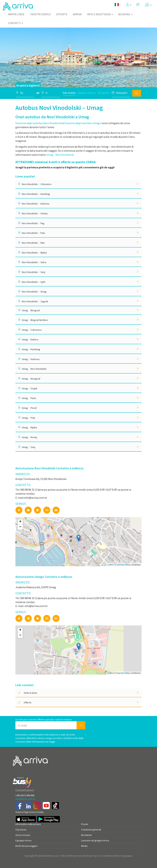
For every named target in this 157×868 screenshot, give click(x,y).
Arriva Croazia (23, 835)
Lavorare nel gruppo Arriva (95, 840)
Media (84, 846)
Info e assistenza (100, 14)
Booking (125, 14)
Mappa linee (16, 14)
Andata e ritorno (87, 93)
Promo (85, 824)
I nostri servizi (40, 14)
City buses (21, 830)
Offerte (62, 14)
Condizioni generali (91, 830)
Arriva (77, 14)
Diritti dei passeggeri (26, 846)
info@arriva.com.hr (25, 799)
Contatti (16, 23)
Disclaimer (87, 835)
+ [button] (20, 522)
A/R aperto (104, 93)
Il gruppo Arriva (23, 840)
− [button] (20, 527)
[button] (129, 5)
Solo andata (69, 93)
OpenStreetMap (123, 565)
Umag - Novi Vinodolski (60, 155)
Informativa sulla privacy (28, 824)
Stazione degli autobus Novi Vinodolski (39, 123)
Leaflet (110, 565)
